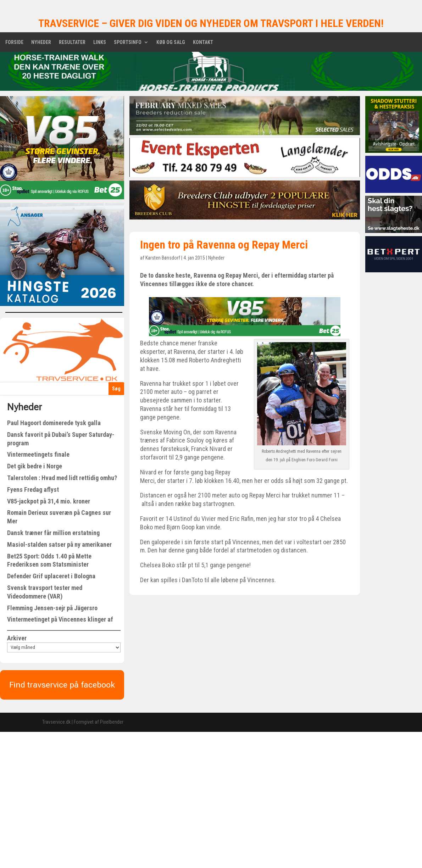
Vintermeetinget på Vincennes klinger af (60, 619)
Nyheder (41, 42)
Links (100, 42)
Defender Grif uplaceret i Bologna (51, 576)
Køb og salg (171, 42)
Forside (14, 42)
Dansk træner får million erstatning (53, 533)
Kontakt (203, 42)
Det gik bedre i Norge (35, 466)
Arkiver (17, 638)
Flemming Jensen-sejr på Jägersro (52, 608)
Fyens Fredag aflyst (33, 489)
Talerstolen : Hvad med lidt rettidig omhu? (62, 478)
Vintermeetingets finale (38, 454)
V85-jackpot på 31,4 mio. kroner (49, 501)
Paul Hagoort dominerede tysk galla (54, 423)
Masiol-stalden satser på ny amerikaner (59, 544)
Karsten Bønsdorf (163, 258)
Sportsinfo (128, 42)
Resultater (72, 42)
